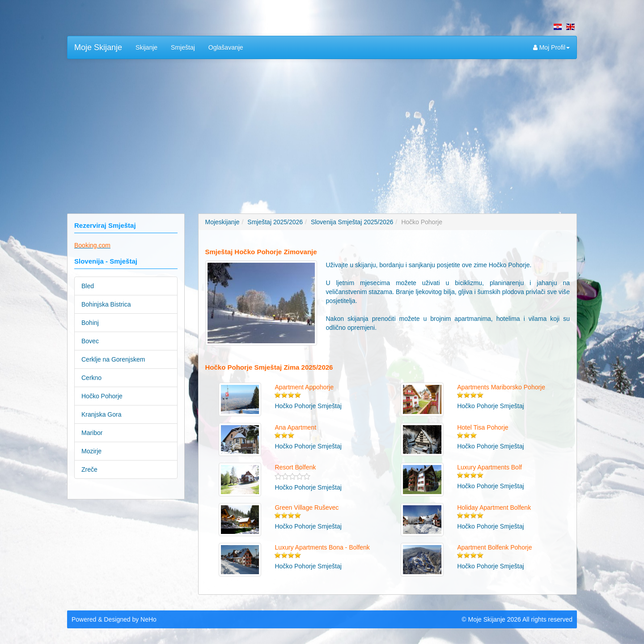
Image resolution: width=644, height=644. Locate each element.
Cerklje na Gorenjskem (113, 359)
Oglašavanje (226, 47)
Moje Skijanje (98, 47)
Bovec (90, 341)
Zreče (89, 469)
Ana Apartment (295, 427)
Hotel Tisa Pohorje (483, 427)
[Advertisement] (322, 131)
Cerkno (91, 378)
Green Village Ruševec (307, 508)
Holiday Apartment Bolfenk (494, 508)
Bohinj (90, 323)
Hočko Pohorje (102, 396)
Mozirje (91, 451)
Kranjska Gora (101, 414)
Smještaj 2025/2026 (275, 222)
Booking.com (92, 245)
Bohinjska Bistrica (106, 304)
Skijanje (146, 47)
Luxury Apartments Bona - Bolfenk (322, 547)
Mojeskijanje (222, 222)
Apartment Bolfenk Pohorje (494, 547)
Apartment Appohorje (304, 387)
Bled (88, 286)
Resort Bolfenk (295, 467)
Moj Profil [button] (551, 47)
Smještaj (183, 47)
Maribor (92, 433)
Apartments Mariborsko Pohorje (501, 387)
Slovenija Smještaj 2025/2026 (352, 222)
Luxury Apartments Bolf (489, 467)
